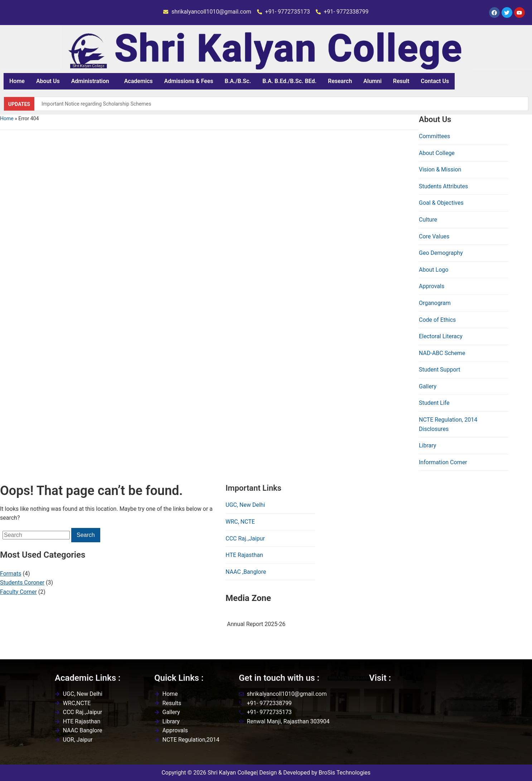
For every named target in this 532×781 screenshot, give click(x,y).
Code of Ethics (437, 320)
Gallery (428, 386)
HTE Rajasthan (244, 555)
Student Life (434, 403)
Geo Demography (441, 253)
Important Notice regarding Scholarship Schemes (96, 104)
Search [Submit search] (86, 535)
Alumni (373, 81)
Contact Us (435, 81)
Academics (139, 81)
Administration (90, 81)
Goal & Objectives (441, 203)
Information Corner (443, 462)
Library (427, 445)
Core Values (434, 236)
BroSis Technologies (345, 773)
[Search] (36, 535)
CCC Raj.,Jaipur (245, 539)
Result (401, 81)
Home (17, 81)
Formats (11, 574)
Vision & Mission (440, 169)
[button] (92, 81)
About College (437, 153)
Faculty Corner (18, 592)
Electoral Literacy (441, 336)
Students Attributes (443, 186)
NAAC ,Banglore (246, 572)
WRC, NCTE (240, 522)
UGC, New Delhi (245, 505)
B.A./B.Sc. (238, 81)
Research (340, 81)
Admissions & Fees (189, 81)
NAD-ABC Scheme (442, 353)
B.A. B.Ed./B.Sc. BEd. (289, 81)
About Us (48, 81)
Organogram (435, 303)
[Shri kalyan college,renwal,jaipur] (423, 725)
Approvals (432, 286)
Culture (428, 220)
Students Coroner (22, 583)
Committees (434, 136)
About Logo (434, 270)
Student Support (440, 370)
